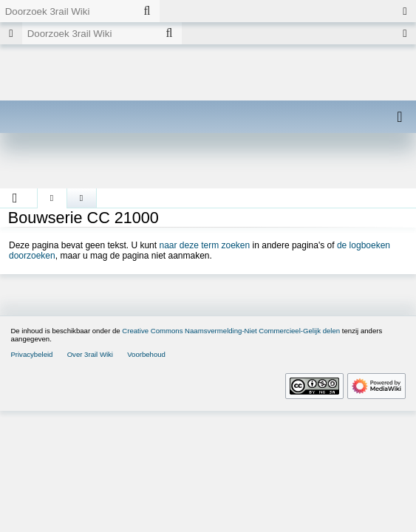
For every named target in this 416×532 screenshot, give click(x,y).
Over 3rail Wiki (90, 354)
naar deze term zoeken (204, 245)
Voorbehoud (146, 354)
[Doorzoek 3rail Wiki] (67, 11)
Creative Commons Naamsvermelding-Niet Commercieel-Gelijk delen (231, 331)
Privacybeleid (31, 354)
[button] (15, 198)
